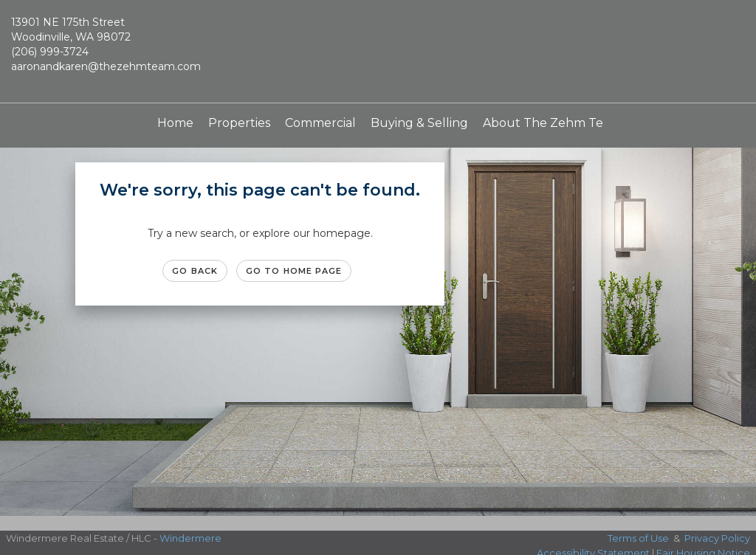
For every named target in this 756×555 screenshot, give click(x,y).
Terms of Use (638, 538)
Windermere (190, 538)
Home (175, 123)
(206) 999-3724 (50, 52)
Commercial (320, 123)
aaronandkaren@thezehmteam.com (106, 66)
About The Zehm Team (552, 123)
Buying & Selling (419, 123)
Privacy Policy (717, 538)
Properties (239, 123)
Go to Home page (294, 271)
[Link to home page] (378, 52)
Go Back (195, 271)
